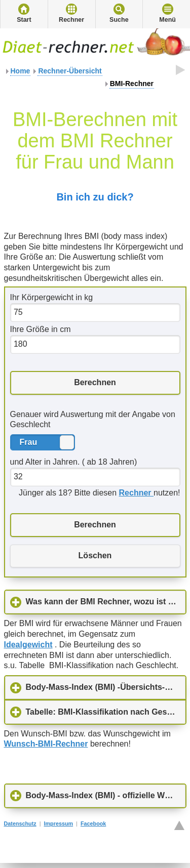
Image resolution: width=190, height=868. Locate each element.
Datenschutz (20, 823)
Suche (119, 20)
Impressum (59, 823)
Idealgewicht (28, 645)
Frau (67, 442)
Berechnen (95, 382)
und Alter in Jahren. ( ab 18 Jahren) (74, 462)
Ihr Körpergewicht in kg (52, 297)
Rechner (71, 20)
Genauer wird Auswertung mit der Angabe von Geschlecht (93, 420)
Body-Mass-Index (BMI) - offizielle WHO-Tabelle (106, 795)
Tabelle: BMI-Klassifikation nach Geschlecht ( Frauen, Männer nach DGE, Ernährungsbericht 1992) (106, 712)
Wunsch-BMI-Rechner (46, 744)
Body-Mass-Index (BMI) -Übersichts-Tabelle (106, 687)
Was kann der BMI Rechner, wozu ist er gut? (106, 601)
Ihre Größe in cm (41, 329)
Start (24, 20)
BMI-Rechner (132, 84)
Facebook (93, 823)
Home (21, 71)
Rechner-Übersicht (70, 71)
